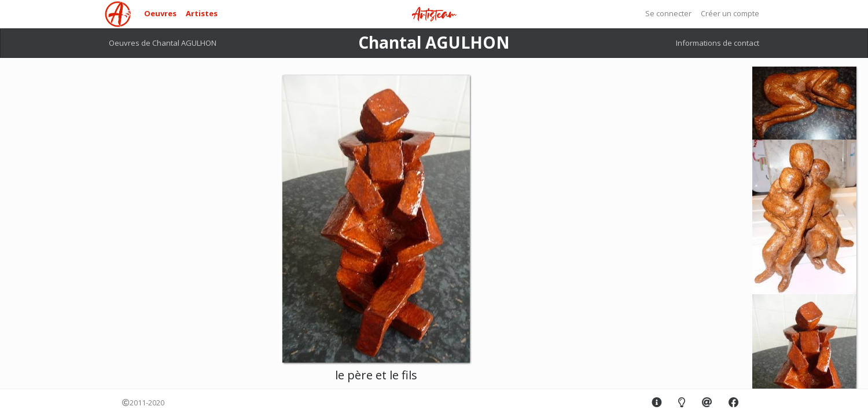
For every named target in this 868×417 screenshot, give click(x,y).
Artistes (202, 13)
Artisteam (434, 15)
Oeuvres (160, 13)
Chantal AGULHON (434, 42)
